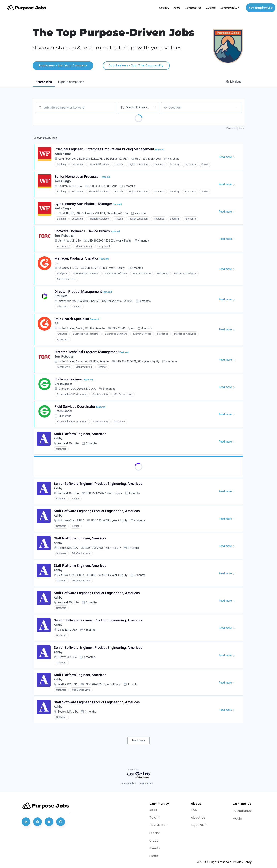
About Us (198, 818)
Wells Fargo (63, 154)
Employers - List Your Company (63, 65)
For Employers (261, 8)
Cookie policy (146, 784)
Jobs (177, 8)
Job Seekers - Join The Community (136, 65)
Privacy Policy (243, 862)
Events (211, 8)
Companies (193, 8)
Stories (164, 8)
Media (237, 818)
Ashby (58, 438)
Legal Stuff (199, 825)
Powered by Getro (235, 128)
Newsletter (158, 825)
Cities (154, 841)
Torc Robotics (64, 236)
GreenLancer (63, 384)
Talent (155, 818)
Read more (229, 158)
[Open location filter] (236, 108)
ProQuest (61, 296)
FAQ (194, 810)
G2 (56, 263)
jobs (44, 82)
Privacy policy (128, 784)
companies (71, 82)
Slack (154, 856)
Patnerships (242, 811)
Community (228, 8)
